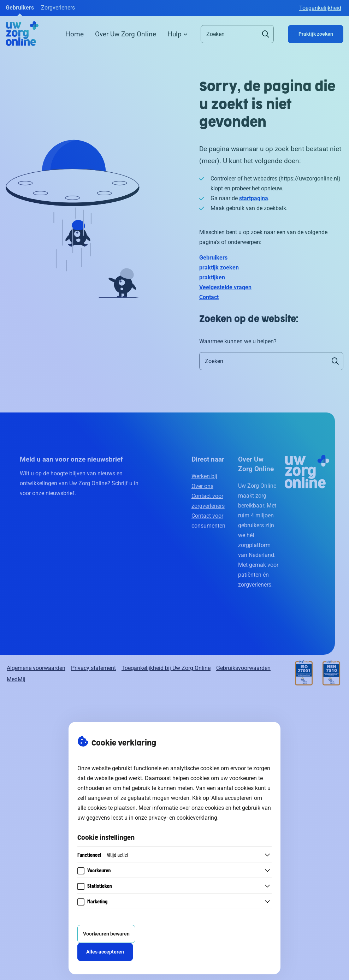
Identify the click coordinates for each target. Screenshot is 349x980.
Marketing (97, 901)
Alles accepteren (105, 952)
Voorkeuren (99, 870)
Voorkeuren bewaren (106, 934)
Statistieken (100, 886)
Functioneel (103, 854)
